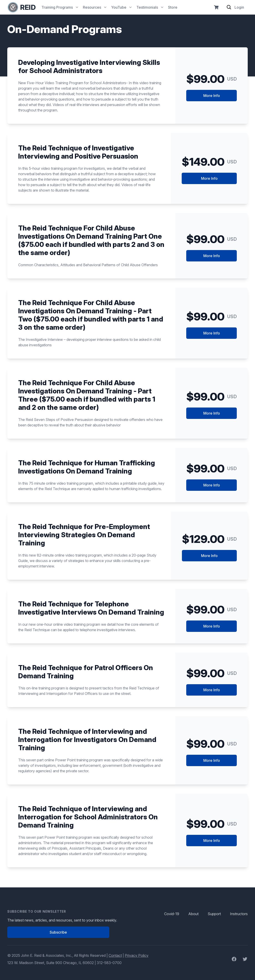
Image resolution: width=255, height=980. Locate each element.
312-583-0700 (109, 963)
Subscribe (58, 932)
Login (239, 7)
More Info (212, 96)
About (193, 914)
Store (173, 7)
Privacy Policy (137, 955)
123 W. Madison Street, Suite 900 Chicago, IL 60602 (51, 963)
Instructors (239, 914)
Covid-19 (172, 914)
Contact (115, 955)
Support (214, 914)
